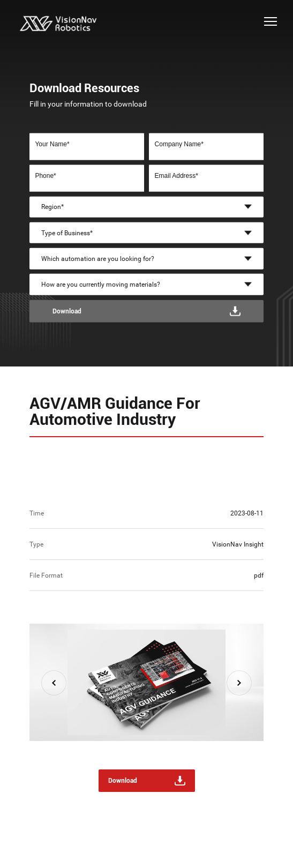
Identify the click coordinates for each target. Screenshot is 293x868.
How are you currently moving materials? (101, 285)
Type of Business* (67, 233)
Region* (52, 207)
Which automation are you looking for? (98, 259)
